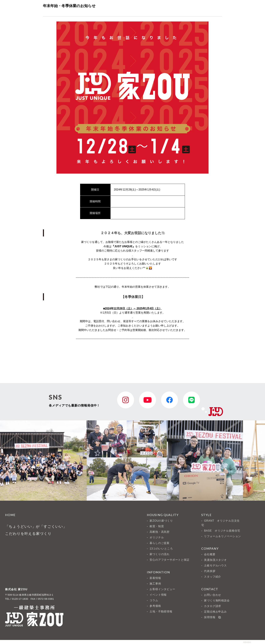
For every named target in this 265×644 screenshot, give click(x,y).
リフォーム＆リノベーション (222, 536)
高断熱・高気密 (160, 532)
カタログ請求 (213, 606)
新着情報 (155, 578)
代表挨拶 (210, 571)
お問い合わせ (213, 595)
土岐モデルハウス (215, 565)
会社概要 (210, 554)
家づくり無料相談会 (217, 600)
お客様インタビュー (162, 589)
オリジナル (157, 537)
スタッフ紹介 (213, 577)
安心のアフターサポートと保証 (169, 560)
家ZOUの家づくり (161, 521)
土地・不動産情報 (161, 611)
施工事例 (155, 584)
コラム (154, 600)
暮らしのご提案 (160, 543)
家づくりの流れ (160, 554)
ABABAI (247, 642)
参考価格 (155, 606)
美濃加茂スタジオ (215, 560)
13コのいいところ (161, 549)
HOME (10, 515)
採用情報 (212, 617)
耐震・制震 (157, 526)
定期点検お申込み (215, 612)
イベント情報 (158, 595)
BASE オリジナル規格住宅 (222, 531)
